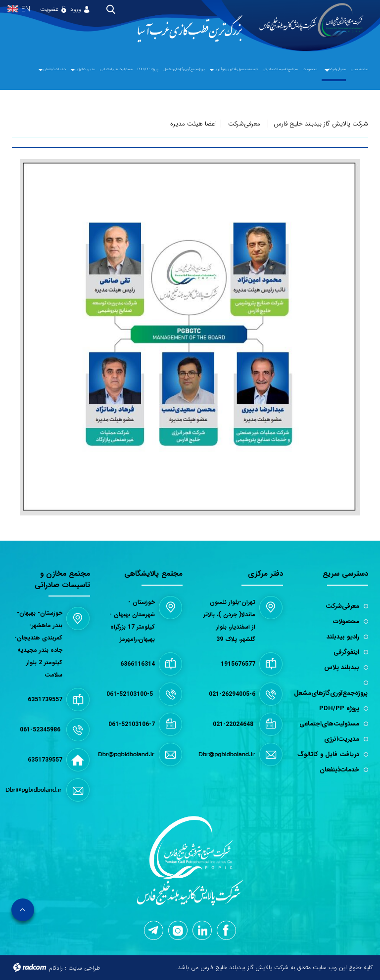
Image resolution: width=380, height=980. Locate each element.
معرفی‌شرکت (244, 124)
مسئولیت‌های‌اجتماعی (329, 724)
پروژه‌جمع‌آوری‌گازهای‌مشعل (331, 693)
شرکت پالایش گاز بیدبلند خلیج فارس (321, 124)
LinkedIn (203, 930)
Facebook (226, 930)
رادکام (56, 968)
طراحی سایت (84, 968)
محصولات (346, 621)
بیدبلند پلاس (342, 667)
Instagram (178, 931)
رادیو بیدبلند (343, 637)
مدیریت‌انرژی (342, 739)
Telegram (153, 930)
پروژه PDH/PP (339, 708)
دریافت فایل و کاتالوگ (328, 754)
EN (26, 10)
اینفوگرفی (346, 652)
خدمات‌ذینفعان (339, 770)
